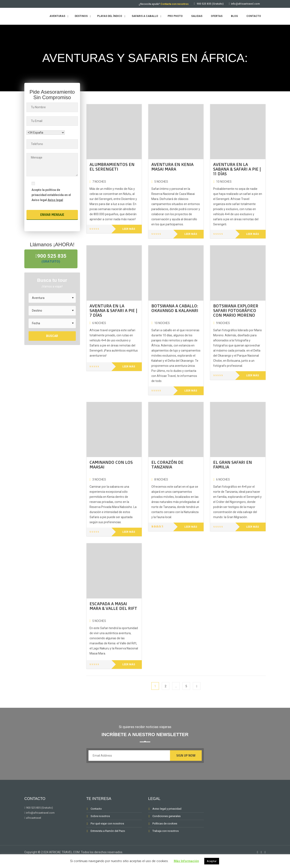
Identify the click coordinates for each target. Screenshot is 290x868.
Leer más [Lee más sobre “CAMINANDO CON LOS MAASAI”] (129, 532)
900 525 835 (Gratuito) (210, 4)
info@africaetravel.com (245, 4)
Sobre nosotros (100, 816)
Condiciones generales (166, 816)
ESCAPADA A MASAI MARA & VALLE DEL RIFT (113, 606)
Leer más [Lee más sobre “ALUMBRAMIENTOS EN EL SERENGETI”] (129, 229)
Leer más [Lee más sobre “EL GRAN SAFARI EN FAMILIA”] (253, 527)
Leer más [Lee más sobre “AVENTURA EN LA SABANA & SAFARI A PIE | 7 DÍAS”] (129, 367)
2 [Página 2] (166, 686)
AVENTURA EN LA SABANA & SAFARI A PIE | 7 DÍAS (113, 310)
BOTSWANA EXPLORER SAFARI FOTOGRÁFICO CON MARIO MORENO (236, 310)
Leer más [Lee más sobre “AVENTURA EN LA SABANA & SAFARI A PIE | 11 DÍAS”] (253, 234)
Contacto (96, 809)
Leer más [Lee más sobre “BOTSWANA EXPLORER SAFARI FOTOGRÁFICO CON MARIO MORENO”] (253, 375)
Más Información (186, 861)
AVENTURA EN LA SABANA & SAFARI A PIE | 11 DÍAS (237, 169)
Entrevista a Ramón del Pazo (108, 831)
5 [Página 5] (186, 686)
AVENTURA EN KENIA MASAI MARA (172, 167)
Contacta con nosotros (175, 4)
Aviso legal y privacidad (167, 809)
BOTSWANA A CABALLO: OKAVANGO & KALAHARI (175, 308)
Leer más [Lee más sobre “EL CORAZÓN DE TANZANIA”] (191, 527)
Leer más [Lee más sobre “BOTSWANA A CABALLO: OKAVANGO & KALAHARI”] (191, 391)
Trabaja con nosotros (166, 831)
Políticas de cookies (165, 824)
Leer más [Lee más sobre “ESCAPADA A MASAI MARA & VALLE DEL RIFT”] (129, 664)
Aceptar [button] (212, 861)
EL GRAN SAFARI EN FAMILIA (233, 465)
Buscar (52, 337)
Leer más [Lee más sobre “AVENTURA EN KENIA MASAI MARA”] (191, 234)
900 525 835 (52, 259)
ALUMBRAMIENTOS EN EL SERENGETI (112, 167)
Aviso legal (55, 200)
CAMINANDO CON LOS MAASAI (111, 465)
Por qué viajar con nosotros (107, 824)
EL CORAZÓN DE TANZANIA (167, 465)
